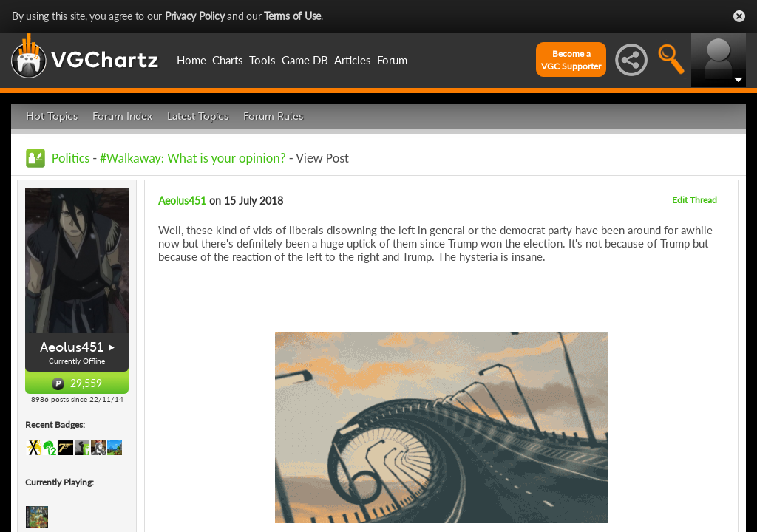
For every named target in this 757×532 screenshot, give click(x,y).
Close (739, 16)
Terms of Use (292, 16)
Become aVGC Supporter (571, 60)
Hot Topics (52, 116)
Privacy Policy (195, 16)
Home (191, 60)
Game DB (305, 60)
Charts (228, 60)
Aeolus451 (72, 347)
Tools (262, 60)
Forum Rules (273, 116)
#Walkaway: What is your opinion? (193, 158)
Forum (392, 60)
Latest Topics (198, 116)
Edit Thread (695, 200)
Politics (71, 158)
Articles (353, 60)
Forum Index (122, 116)
